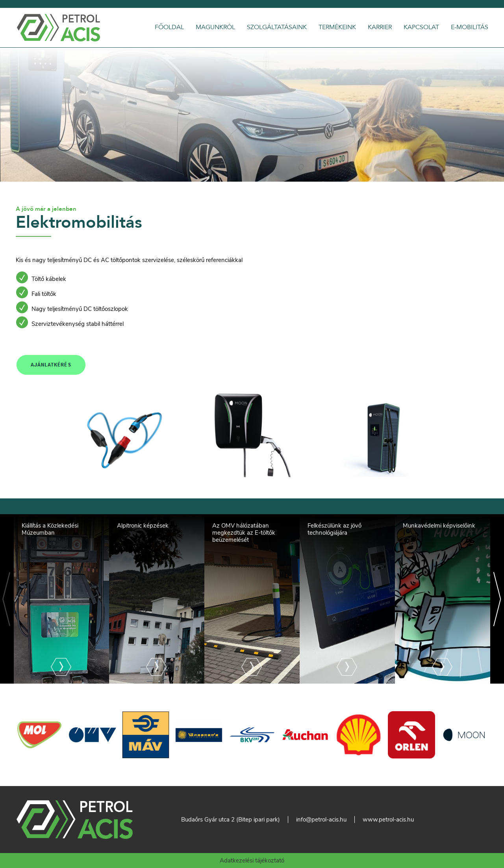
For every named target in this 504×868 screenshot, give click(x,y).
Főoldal (169, 27)
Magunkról (215, 27)
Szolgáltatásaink (277, 27)
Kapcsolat (421, 27)
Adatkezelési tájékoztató (252, 861)
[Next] (497, 599)
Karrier (380, 27)
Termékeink (337, 27)
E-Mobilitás (470, 27)
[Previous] (7, 599)
